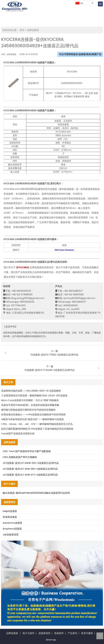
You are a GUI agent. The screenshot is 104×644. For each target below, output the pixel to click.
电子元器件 (29, 633)
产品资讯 (72, 633)
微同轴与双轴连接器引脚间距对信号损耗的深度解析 (28, 410)
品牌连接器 (33, 30)
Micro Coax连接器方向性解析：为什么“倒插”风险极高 (30, 400)
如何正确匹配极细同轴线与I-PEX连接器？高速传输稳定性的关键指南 (37, 429)
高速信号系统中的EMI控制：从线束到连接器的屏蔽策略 (30, 405)
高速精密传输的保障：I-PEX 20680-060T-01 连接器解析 (31, 391)
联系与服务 (87, 633)
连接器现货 (44, 633)
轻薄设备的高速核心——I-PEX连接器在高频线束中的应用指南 (33, 414)
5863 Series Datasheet (64, 250)
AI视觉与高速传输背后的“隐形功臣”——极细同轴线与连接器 (32, 419)
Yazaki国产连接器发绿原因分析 (18, 433)
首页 (22, 30)
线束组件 (59, 633)
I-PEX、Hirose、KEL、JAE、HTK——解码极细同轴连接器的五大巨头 (37, 424)
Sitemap (51, 640)
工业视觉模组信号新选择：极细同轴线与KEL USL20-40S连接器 (34, 395)
